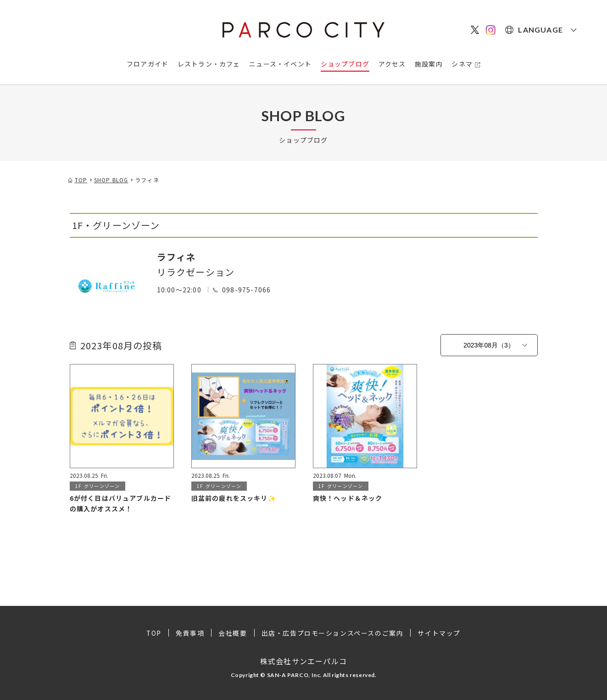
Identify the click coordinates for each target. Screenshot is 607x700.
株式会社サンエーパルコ (303, 661)
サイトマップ (440, 633)
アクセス (392, 64)
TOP (154, 633)
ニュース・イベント (280, 64)
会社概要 (233, 633)
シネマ (462, 64)
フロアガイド (148, 64)
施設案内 (429, 64)
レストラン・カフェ (209, 64)
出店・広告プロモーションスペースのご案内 (333, 633)
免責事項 (190, 633)
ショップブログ (345, 64)
